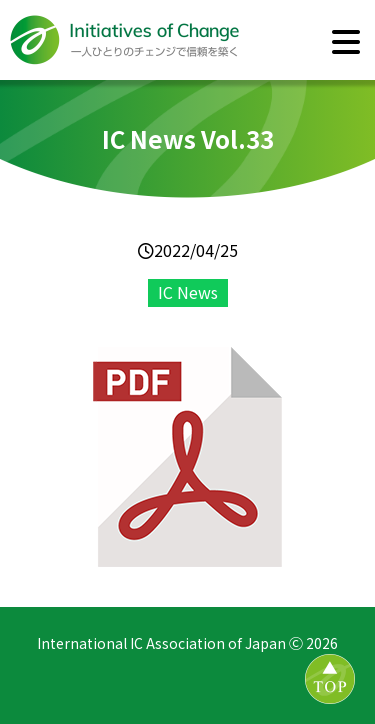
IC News (188, 292)
